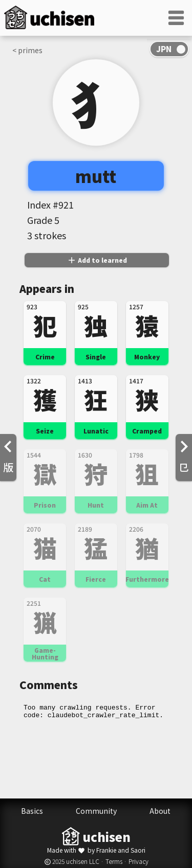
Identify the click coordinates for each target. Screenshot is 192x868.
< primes (27, 50)
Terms (114, 861)
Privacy (138, 861)
